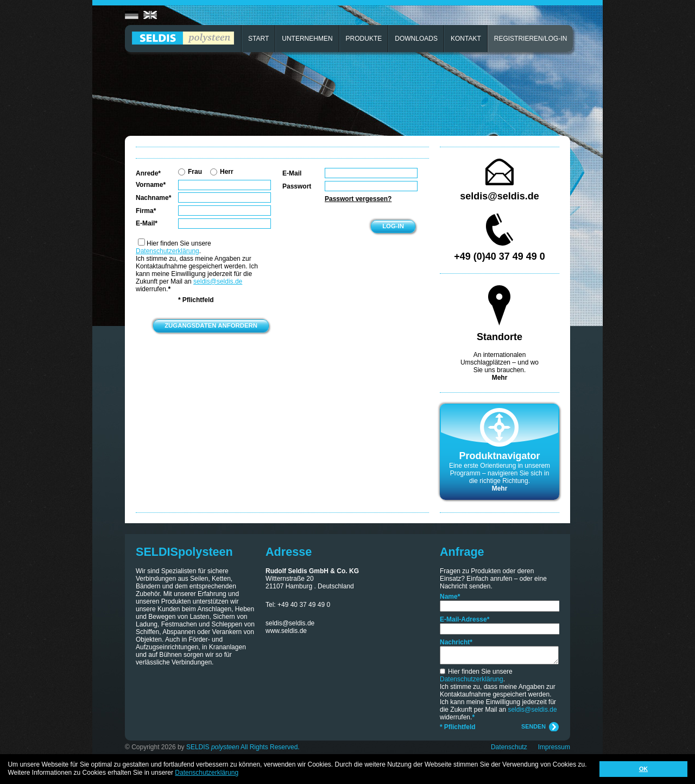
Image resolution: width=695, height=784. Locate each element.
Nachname (153, 198)
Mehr (500, 378)
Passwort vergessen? (358, 199)
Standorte (500, 337)
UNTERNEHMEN (307, 39)
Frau (190, 172)
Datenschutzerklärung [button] (207, 773)
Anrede (148, 173)
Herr (222, 172)
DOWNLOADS (416, 39)
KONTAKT (466, 39)
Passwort (297, 186)
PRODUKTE (364, 39)
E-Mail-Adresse (465, 619)
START (258, 39)
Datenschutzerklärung (168, 251)
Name (450, 597)
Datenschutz (509, 747)
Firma (146, 211)
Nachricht (456, 642)
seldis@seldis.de (218, 281)
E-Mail (147, 223)
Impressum (554, 747)
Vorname (151, 185)
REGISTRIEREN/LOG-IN (531, 39)
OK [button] (643, 769)
